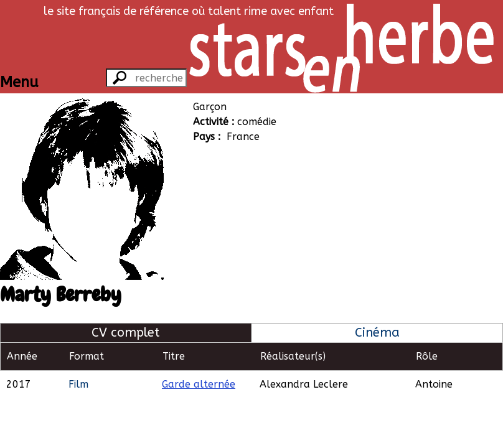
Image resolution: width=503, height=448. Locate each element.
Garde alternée (199, 384)
